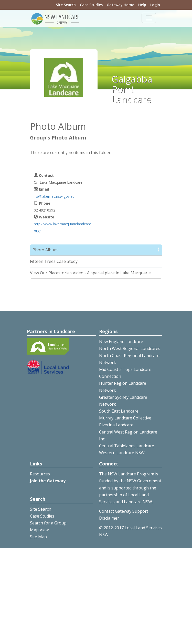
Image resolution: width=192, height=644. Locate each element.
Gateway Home (120, 5)
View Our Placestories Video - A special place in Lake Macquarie (90, 273)
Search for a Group (48, 523)
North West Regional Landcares (130, 348)
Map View (39, 530)
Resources (40, 474)
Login (155, 5)
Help (142, 5)
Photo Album (45, 250)
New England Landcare (121, 342)
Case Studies (91, 5)
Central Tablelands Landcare (127, 446)
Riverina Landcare (116, 425)
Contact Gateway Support (124, 511)
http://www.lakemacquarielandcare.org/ (63, 227)
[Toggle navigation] (149, 18)
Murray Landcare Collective (125, 418)
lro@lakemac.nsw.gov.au (54, 196)
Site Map (38, 537)
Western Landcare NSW (122, 453)
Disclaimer (109, 518)
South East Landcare (119, 411)
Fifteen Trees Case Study (54, 261)
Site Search (66, 5)
